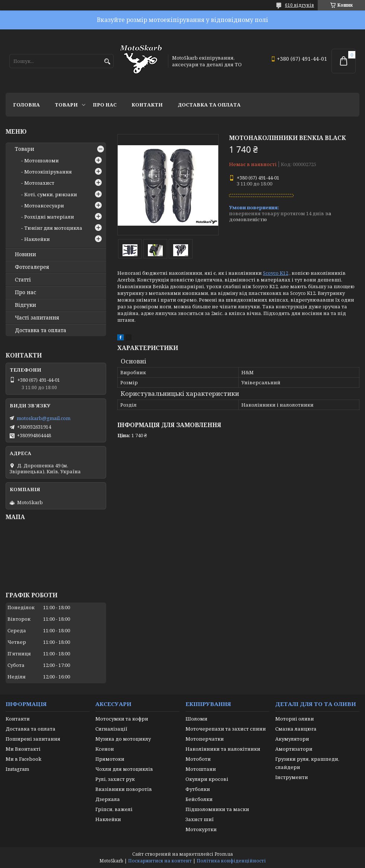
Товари (66, 105)
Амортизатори (294, 749)
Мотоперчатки (205, 739)
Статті (23, 280)
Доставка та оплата (209, 105)
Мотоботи (198, 759)
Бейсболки (199, 799)
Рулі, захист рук (115, 779)
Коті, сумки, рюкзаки (51, 194)
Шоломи (196, 719)
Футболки (198, 789)
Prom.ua (224, 854)
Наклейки (37, 239)
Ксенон (105, 749)
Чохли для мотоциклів (124, 769)
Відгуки (26, 305)
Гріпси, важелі (114, 809)
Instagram (17, 769)
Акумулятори (292, 739)
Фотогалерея (32, 267)
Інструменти (292, 777)
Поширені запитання (33, 739)
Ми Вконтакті (23, 749)
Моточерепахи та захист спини (226, 729)
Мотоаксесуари (44, 206)
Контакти (147, 105)
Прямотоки (110, 759)
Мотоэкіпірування (48, 172)
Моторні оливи (295, 719)
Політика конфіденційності (231, 861)
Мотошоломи (42, 160)
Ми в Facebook (23, 759)
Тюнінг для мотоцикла (53, 228)
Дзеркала (108, 799)
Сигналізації (111, 729)
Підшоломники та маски (217, 809)
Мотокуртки (201, 829)
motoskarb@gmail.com (44, 418)
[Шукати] (107, 62)
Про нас (105, 105)
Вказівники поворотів (124, 789)
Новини (26, 254)
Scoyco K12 (276, 273)
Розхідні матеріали (49, 217)
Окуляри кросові (207, 779)
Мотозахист (39, 183)
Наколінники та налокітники (223, 749)
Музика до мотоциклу (123, 739)
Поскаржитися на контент (160, 861)
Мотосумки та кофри (122, 719)
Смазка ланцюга (296, 729)
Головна (26, 105)
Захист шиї (200, 819)
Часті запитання (37, 318)
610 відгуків (299, 5)
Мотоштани (201, 769)
